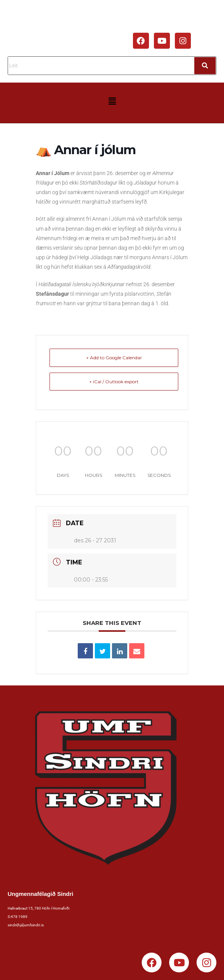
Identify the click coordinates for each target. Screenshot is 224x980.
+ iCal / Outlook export (114, 382)
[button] (112, 101)
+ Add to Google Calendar (114, 358)
